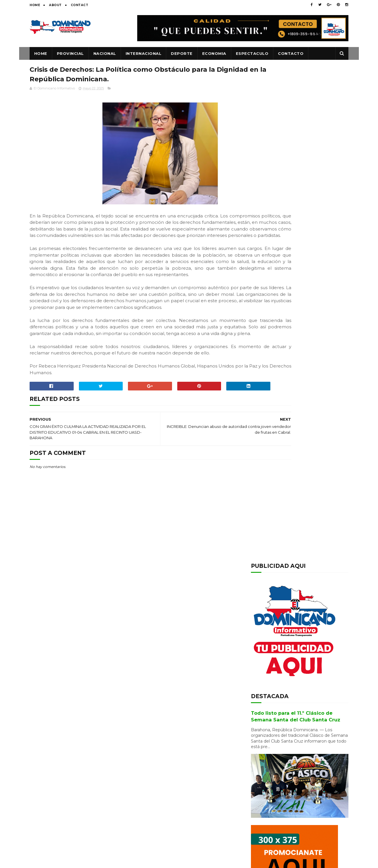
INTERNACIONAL (144, 53)
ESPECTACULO (252, 53)
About (55, 5)
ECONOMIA (214, 53)
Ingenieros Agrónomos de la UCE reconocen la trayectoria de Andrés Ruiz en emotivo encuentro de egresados (300, 558)
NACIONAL (105, 53)
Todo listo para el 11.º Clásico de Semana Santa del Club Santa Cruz (202, 812)
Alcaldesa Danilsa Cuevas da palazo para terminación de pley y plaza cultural (315, 589)
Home (35, 5)
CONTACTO (291, 53)
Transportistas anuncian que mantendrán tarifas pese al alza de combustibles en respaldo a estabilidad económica (299, 620)
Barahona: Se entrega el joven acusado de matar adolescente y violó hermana (312, 776)
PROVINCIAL (70, 53)
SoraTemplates (83, 861)
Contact (80, 5)
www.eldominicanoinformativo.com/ (191, 861)
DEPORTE (182, 53)
